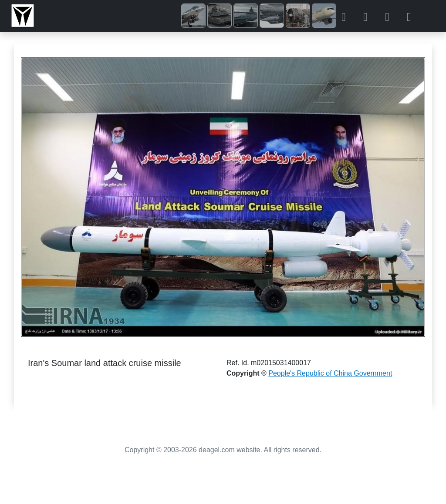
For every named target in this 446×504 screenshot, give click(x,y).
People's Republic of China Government (330, 373)
